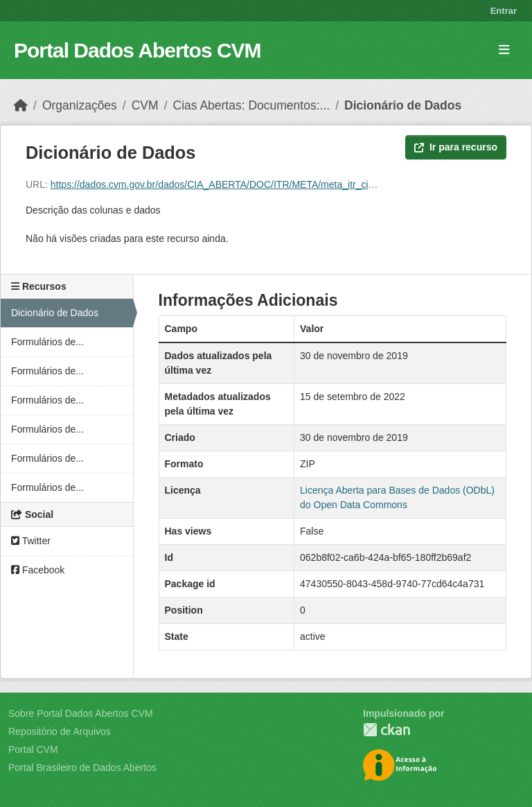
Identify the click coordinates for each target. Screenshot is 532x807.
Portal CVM (33, 749)
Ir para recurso (456, 147)
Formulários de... (47, 342)
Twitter (31, 541)
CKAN (387, 730)
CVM (145, 105)
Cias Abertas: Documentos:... (252, 105)
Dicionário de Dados (403, 105)
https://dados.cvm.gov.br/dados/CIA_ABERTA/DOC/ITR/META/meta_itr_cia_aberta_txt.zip (244, 184)
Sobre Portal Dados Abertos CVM (81, 713)
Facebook (38, 570)
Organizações (80, 105)
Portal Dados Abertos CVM (138, 50)
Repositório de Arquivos (60, 731)
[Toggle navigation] (504, 50)
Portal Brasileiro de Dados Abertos (82, 767)
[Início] (21, 105)
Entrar (504, 11)
